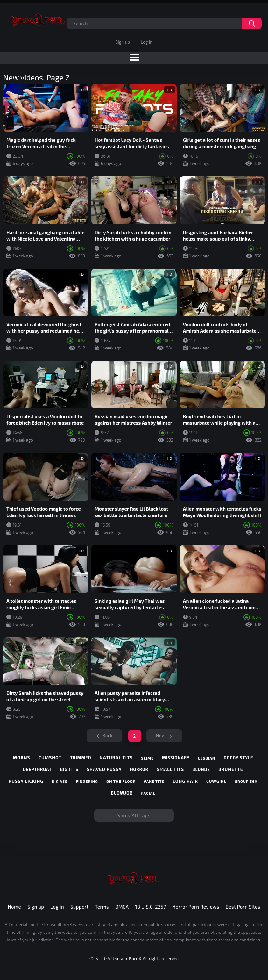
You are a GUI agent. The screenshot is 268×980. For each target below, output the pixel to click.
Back (108, 735)
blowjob (122, 793)
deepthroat (37, 769)
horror (139, 769)
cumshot (50, 757)
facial (148, 793)
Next (161, 735)
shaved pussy (104, 769)
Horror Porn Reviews (196, 907)
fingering (87, 781)
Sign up (123, 42)
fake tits (154, 781)
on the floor (121, 781)
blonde (201, 769)
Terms (102, 907)
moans (21, 757)
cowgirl (216, 781)
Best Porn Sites (243, 907)
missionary (176, 758)
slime (147, 758)
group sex (246, 781)
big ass (60, 781)
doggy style (239, 758)
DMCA (122, 907)
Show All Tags (134, 815)
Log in (147, 42)
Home (14, 907)
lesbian (207, 758)
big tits (69, 769)
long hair (185, 781)
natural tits (116, 757)
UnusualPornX (127, 958)
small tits (170, 769)
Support (79, 907)
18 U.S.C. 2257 (151, 907)
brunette (231, 769)
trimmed (81, 758)
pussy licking (26, 781)
